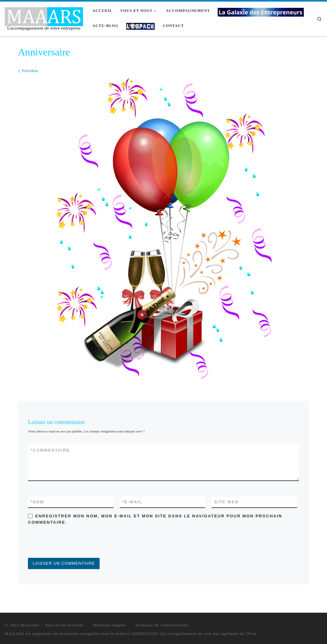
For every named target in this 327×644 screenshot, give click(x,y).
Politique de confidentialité (162, 625)
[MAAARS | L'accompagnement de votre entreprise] (44, 18)
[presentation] (75, 542)
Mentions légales (109, 625)
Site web (226, 502)
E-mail (132, 502)
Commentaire (50, 450)
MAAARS (30, 625)
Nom (37, 502)
